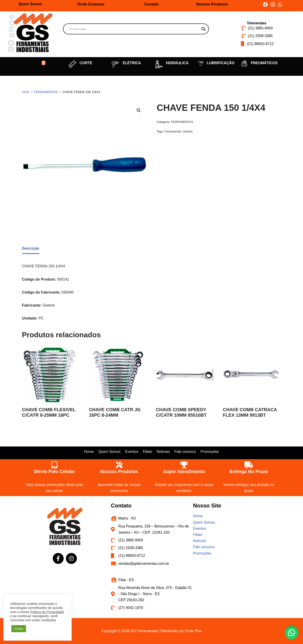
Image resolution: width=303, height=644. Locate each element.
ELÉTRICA (132, 63)
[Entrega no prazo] (249, 464)
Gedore (188, 131)
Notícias (163, 452)
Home (89, 452)
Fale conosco (185, 452)
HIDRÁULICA (177, 63)
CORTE (86, 63)
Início (26, 92)
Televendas (257, 23)
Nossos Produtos (212, 4)
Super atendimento (184, 471)
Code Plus (193, 631)
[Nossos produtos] (119, 464)
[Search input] (134, 29)
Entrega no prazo (249, 471)
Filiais (147, 452)
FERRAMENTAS (46, 92)
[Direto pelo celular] (54, 464)
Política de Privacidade (47, 612)
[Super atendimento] (184, 464)
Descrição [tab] (31, 248)
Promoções (210, 452)
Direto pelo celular (54, 471)
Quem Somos (30, 4)
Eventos (132, 452)
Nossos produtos (119, 471)
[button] (44, 63)
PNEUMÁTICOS (264, 63)
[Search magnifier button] (203, 29)
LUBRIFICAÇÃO (221, 63)
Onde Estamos (91, 4)
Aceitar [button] (19, 629)
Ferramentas (173, 131)
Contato (151, 4)
